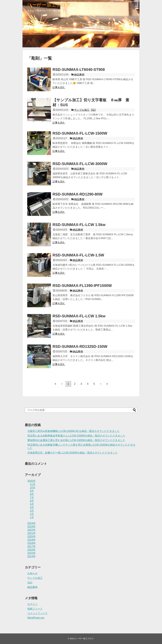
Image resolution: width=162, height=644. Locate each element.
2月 (32, 514)
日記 (93, 110)
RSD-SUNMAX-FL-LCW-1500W (80, 133)
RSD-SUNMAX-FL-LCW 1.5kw (79, 225)
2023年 (31, 527)
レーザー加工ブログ (49, 5)
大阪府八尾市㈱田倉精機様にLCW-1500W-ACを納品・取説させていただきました (73, 431)
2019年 (31, 540)
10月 (33, 488)
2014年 (31, 556)
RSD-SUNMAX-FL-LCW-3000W (80, 164)
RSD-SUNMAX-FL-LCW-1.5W (78, 255)
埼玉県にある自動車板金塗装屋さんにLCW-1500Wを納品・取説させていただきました (76, 436)
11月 (33, 484)
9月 (32, 491)
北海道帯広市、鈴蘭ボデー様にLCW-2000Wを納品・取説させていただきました (73, 453)
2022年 (31, 530)
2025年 (31, 481)
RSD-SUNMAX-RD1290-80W (78, 194)
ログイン (32, 604)
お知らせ (32, 573)
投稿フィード (35, 609)
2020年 (31, 536)
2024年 (31, 523)
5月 (32, 504)
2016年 (31, 550)
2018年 (31, 543)
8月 (32, 494)
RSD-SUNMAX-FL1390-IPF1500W (82, 286)
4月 (32, 507)
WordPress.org (36, 618)
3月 (32, 511)
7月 (32, 497)
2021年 (31, 533)
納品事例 (79, 75)
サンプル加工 (82, 110)
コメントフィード (37, 613)
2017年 (31, 546)
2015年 (31, 553)
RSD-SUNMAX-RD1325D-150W (80, 346)
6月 (32, 501)
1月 (32, 517)
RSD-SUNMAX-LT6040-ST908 (79, 70)
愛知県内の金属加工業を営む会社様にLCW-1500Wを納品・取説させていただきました (76, 440)
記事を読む (59, 87)
